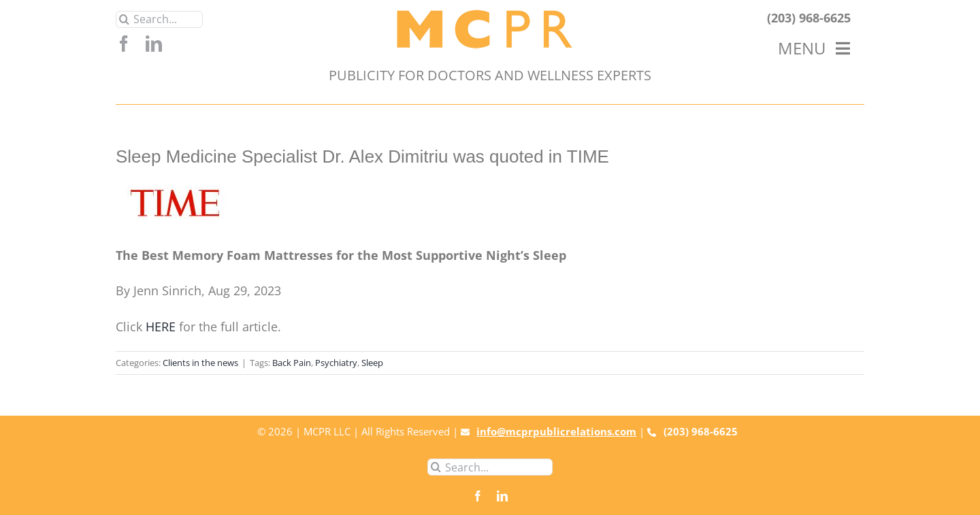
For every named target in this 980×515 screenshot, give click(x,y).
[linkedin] (154, 44)
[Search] (124, 19)
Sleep (372, 363)
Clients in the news (200, 363)
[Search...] (159, 19)
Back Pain (292, 363)
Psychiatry (336, 363)
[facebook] (124, 44)
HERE (161, 327)
